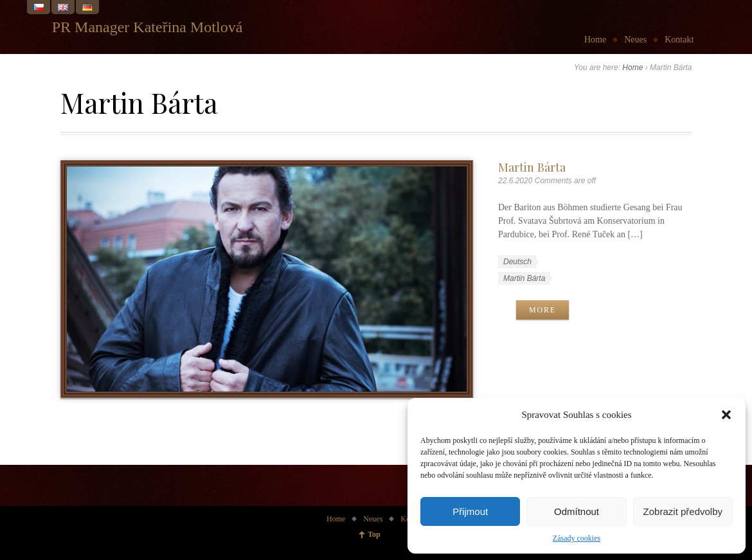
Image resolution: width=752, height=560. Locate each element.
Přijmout (470, 511)
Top (374, 534)
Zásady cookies (577, 538)
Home (595, 40)
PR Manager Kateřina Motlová (148, 27)
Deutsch (517, 262)
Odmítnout (577, 511)
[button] (726, 415)
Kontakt (679, 40)
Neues (635, 40)
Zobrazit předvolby (683, 511)
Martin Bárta (532, 167)
